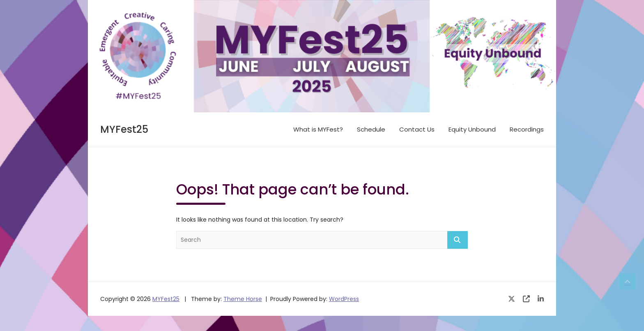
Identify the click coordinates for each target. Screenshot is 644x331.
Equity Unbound (472, 129)
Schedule (371, 129)
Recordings (527, 129)
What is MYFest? (318, 129)
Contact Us (417, 129)
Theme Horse (243, 299)
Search (458, 240)
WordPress (344, 299)
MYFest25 (124, 129)
